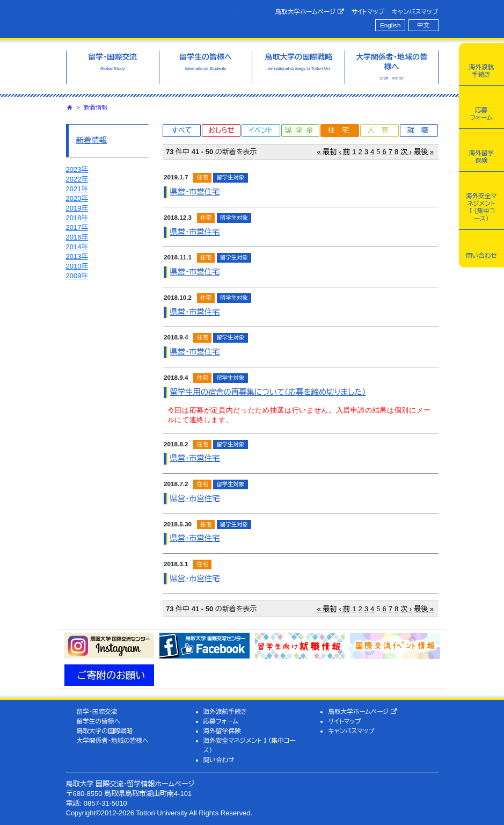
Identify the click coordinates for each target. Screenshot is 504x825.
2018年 (77, 218)
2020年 (77, 198)
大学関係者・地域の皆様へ (112, 740)
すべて (181, 130)
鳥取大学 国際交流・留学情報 (152, 18)
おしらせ (221, 130)
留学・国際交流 (97, 711)
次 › (406, 152)
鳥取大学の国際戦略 (104, 731)
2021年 (77, 189)
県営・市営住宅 (195, 192)
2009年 (77, 276)
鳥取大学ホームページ (309, 12)
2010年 (77, 266)
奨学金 (301, 130)
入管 (382, 130)
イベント (261, 130)
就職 (421, 130)
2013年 (77, 256)
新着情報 (96, 107)
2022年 (77, 179)
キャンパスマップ (415, 12)
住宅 (342, 130)
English (390, 25)
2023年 (77, 169)
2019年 (77, 208)
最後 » (424, 152)
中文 (423, 25)
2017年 (77, 227)
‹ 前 (344, 152)
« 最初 (327, 152)
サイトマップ (368, 12)
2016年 (77, 237)
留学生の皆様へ (98, 721)
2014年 (77, 247)
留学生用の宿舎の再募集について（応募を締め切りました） (268, 392)
